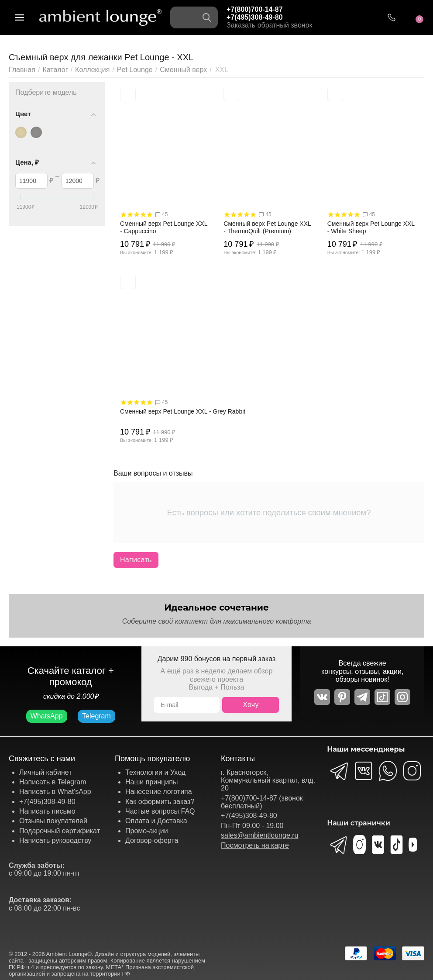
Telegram (96, 716)
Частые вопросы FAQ (160, 811)
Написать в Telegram (53, 782)
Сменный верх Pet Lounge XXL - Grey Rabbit (183, 411)
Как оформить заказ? (160, 802)
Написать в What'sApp (55, 792)
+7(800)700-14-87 (255, 9)
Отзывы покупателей (53, 821)
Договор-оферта (152, 840)
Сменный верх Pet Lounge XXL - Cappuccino (164, 227)
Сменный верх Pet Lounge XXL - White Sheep (371, 227)
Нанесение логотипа (159, 792)
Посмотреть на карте (255, 845)
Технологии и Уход (155, 772)
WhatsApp (47, 716)
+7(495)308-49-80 (255, 17)
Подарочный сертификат (60, 831)
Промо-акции (147, 831)
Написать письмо (47, 811)
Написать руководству (55, 840)
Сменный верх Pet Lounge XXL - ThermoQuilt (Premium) (267, 227)
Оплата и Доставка (156, 821)
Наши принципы (151, 782)
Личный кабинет (45, 772)
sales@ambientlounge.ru (259, 835)
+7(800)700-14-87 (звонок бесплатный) (262, 802)
